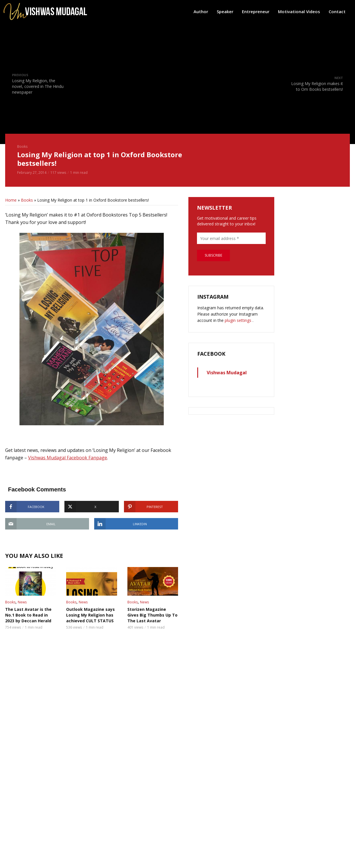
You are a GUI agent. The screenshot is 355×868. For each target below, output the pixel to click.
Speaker (225, 11)
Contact (337, 11)
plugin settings (239, 320)
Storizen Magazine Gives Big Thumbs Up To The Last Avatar (152, 615)
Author (201, 11)
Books (22, 146)
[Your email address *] (231, 238)
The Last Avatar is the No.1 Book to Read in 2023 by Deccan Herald (28, 615)
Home (11, 200)
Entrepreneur (256, 11)
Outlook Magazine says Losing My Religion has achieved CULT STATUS (90, 615)
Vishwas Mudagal (227, 373)
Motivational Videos (299, 11)
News (22, 602)
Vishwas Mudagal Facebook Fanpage (68, 458)
